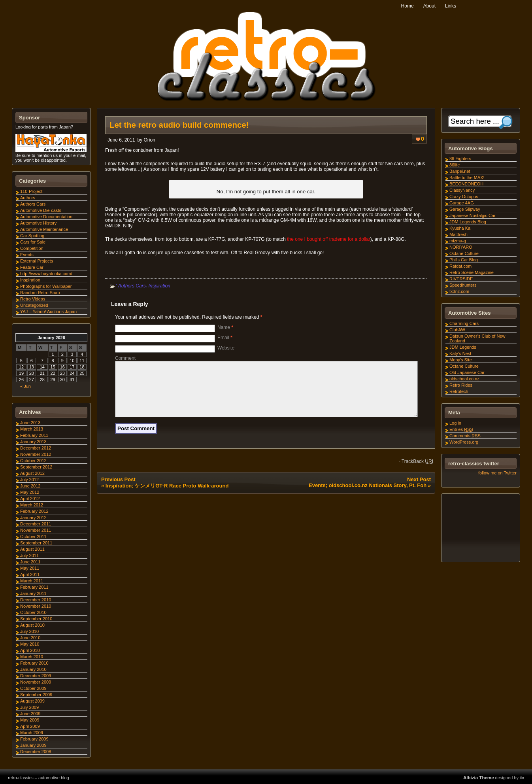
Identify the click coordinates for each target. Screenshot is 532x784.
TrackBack (417, 471)
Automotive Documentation (46, 217)
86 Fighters (460, 159)
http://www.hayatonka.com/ (46, 274)
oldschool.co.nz (464, 379)
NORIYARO (461, 247)
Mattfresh (458, 234)
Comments (465, 436)
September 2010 (36, 619)
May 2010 (30, 644)
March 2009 (32, 733)
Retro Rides (461, 385)
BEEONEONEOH (466, 184)
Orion (149, 140)
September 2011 (36, 543)
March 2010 (32, 657)
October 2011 (33, 537)
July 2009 (29, 707)
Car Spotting (32, 236)
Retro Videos (33, 299)
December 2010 (36, 600)
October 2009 (33, 688)
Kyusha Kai (460, 228)
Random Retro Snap (40, 293)
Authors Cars (132, 286)
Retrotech (459, 391)
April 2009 (30, 726)
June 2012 (30, 486)
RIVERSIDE (461, 279)
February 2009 (34, 739)
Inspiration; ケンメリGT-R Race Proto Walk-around (167, 495)
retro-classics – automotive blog (39, 778)
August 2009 (32, 701)
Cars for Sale (33, 242)
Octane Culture (464, 253)
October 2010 (33, 612)
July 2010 (29, 631)
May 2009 (30, 720)
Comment (125, 358)
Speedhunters (463, 285)
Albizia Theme (479, 778)
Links (451, 6)
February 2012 (34, 511)
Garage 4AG (462, 203)
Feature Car (32, 267)
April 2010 (30, 650)
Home (407, 6)
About (429, 6)
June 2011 (30, 562)
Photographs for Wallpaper (46, 286)
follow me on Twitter (497, 473)
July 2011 (29, 555)
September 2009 (36, 695)
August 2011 (32, 549)
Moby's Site (461, 360)
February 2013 (34, 435)
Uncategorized (34, 305)
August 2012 (32, 473)
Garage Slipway (465, 209)
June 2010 (30, 638)
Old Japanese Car (467, 372)
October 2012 (33, 461)
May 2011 (30, 568)
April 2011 (30, 574)
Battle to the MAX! (467, 178)
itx (522, 778)
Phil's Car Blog (464, 260)
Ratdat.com (460, 266)
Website (226, 348)
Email (225, 338)
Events (27, 255)
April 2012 (30, 499)
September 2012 (36, 467)
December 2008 (36, 752)
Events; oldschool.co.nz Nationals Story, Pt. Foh (368, 495)
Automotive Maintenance (44, 229)
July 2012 (29, 480)
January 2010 (33, 669)
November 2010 (36, 606)
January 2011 (33, 593)
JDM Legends (463, 347)
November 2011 (36, 530)
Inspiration (159, 286)
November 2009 (36, 682)
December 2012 (36, 448)
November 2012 (36, 454)
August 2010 (32, 625)
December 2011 (36, 524)
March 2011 (32, 581)
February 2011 (34, 587)
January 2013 (33, 442)
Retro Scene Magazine (472, 272)
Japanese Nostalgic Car (473, 215)
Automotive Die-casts (41, 210)
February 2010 (34, 663)
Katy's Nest (460, 353)
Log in (455, 423)
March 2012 (32, 505)
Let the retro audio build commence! (179, 125)
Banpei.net (460, 171)
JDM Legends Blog (468, 222)
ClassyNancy (462, 190)
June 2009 (30, 714)
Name (225, 327)
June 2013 (30, 423)
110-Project (31, 191)
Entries (461, 429)
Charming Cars (464, 323)
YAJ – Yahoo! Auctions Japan (48, 312)
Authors (28, 198)
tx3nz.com (459, 291)
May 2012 (30, 492)
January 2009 (33, 745)
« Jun (25, 386)
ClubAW (457, 330)
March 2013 (32, 429)
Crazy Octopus (464, 196)
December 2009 (36, 676)
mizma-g (458, 241)
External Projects (37, 261)
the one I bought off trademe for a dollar (329, 239)
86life (455, 165)
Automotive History (38, 223)
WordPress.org (464, 442)
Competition (32, 248)
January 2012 (33, 518)
